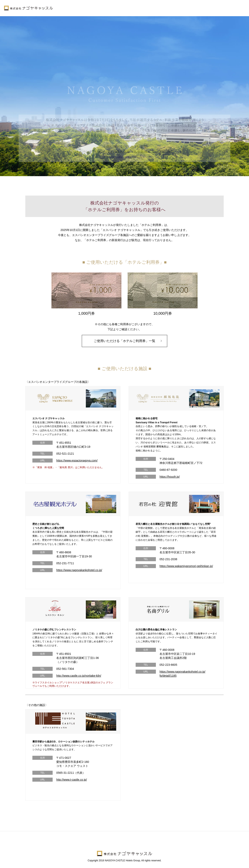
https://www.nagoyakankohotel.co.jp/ (79, 570)
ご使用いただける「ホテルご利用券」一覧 (125, 341)
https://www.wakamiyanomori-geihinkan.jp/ (186, 566)
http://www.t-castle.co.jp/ (72, 780)
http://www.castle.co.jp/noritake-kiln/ (79, 676)
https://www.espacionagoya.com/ (77, 460)
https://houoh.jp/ (170, 477)
